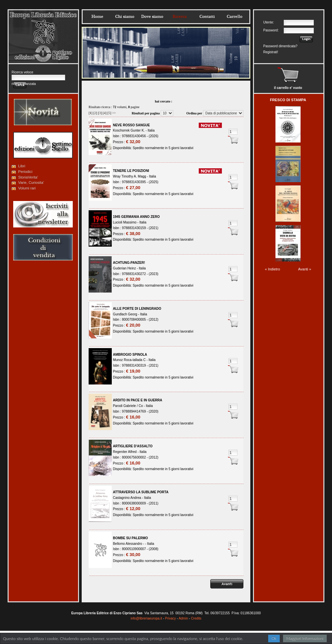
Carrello (234, 17)
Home (97, 17)
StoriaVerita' (28, 177)
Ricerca (180, 17)
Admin (183, 618)
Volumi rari (27, 188)
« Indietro (272, 269)
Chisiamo (125, 17)
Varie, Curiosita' (31, 182)
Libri (22, 166)
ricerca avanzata (24, 84)
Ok (274, 638)
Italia (151, 130)
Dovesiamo (152, 17)
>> (114, 113)
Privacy (170, 618)
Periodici (25, 172)
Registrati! (271, 52)
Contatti (207, 17)
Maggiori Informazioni (305, 638)
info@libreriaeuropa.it (146, 618)
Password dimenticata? (280, 46)
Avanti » (305, 269)
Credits (196, 618)
